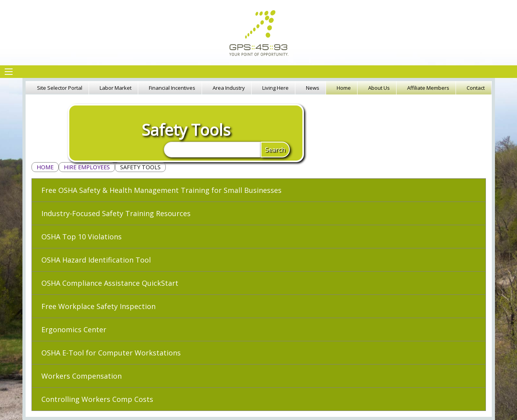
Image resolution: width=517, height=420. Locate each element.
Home (45, 167)
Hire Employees (87, 167)
